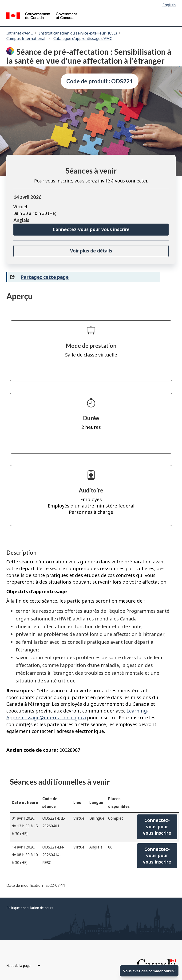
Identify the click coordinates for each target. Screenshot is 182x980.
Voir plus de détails (91, 251)
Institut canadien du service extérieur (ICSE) (78, 33)
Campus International (26, 39)
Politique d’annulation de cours (30, 908)
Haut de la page (24, 966)
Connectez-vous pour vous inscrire (91, 229)
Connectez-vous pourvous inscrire (157, 827)
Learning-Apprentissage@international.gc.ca (77, 714)
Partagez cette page (45, 277)
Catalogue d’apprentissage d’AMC (83, 39)
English (169, 5)
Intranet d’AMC (20, 33)
